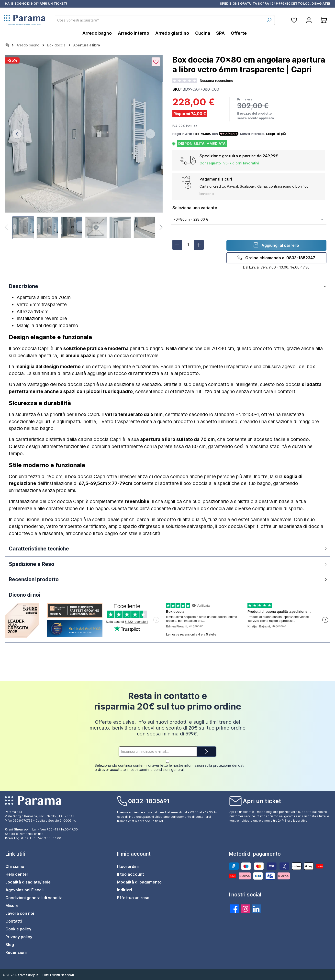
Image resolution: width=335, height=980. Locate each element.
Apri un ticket (262, 801)
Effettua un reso (133, 898)
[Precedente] (17, 134)
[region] (84, 148)
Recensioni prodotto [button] (34, 579)
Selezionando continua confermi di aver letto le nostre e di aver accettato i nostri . (169, 767)
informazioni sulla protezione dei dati (214, 765)
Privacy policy (19, 937)
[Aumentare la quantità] (199, 245)
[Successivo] (150, 134)
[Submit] (207, 756)
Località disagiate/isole (28, 882)
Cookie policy (18, 929)
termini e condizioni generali (162, 770)
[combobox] (159, 20)
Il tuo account (131, 874)
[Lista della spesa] (294, 20)
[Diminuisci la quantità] (177, 245)
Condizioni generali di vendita (34, 898)
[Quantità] (188, 245)
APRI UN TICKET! (53, 3)
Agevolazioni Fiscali (24, 890)
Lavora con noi (20, 913)
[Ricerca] (269, 20)
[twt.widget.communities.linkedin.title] (256, 909)
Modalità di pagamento (139, 882)
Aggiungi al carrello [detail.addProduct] (276, 245)
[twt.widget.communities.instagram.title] (245, 909)
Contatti (14, 921)
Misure (12, 905)
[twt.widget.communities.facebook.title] (234, 909)
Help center (17, 874)
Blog (10, 945)
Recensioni (16, 952)
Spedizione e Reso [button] (32, 564)
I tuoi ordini (128, 866)
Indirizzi (125, 890)
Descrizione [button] (23, 286)
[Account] (309, 20)
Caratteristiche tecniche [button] (39, 549)
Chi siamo (15, 866)
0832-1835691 (149, 801)
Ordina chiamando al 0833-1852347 (276, 258)
